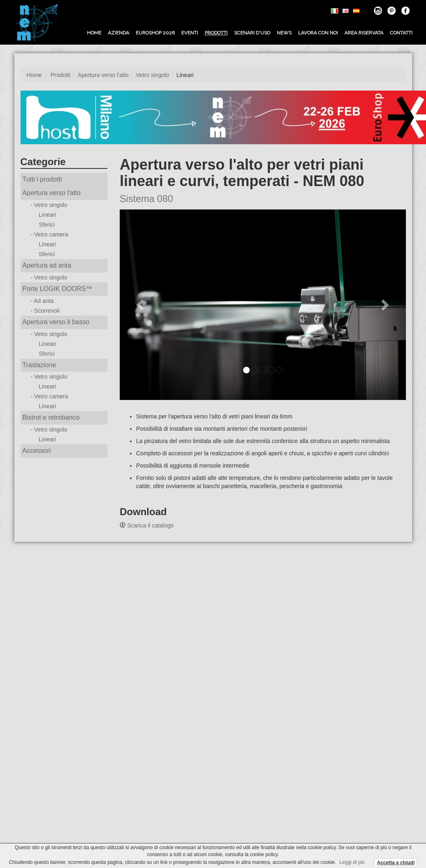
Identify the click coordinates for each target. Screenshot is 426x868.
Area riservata (364, 33)
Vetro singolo (152, 75)
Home (94, 33)
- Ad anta (42, 301)
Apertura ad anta (47, 265)
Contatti (401, 33)
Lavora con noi (318, 33)
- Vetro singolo (49, 205)
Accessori (37, 451)
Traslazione (39, 365)
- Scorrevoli (45, 311)
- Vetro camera (50, 234)
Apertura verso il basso (56, 322)
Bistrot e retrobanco (51, 417)
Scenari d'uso (252, 33)
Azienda (118, 33)
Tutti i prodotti (42, 179)
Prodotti (216, 33)
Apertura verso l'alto (103, 75)
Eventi (190, 33)
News (284, 33)
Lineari (48, 215)
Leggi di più (352, 862)
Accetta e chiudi (396, 863)
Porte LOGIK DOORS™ (58, 289)
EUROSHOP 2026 (155, 33)
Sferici (47, 225)
